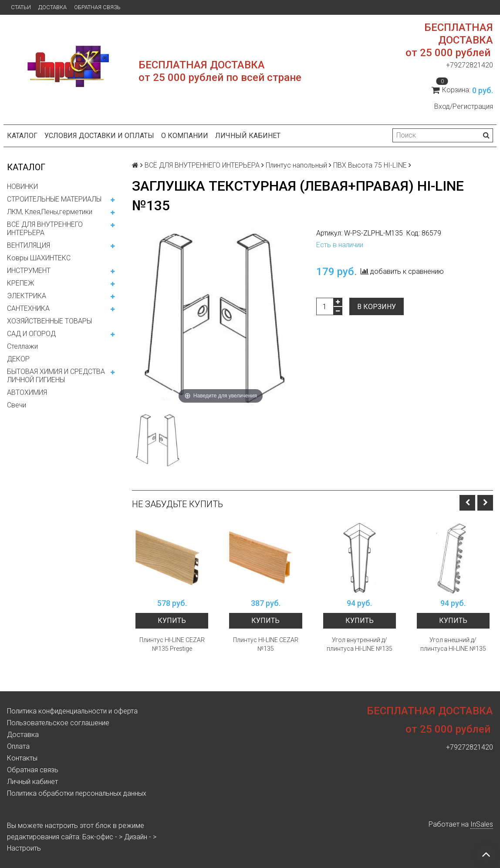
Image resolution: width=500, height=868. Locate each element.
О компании (185, 136)
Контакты (22, 758)
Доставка (52, 7)
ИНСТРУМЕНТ (29, 271)
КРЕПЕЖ (21, 283)
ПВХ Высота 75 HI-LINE (370, 165)
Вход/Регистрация (464, 106)
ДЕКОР (18, 359)
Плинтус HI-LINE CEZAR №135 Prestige (172, 644)
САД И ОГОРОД (31, 334)
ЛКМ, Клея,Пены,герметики (50, 212)
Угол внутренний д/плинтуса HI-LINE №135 (360, 644)
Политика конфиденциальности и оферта (72, 711)
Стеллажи (22, 346)
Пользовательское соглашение (58, 723)
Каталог (22, 136)
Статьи (21, 7)
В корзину (377, 307)
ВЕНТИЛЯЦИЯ (29, 245)
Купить (172, 621)
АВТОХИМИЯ (27, 392)
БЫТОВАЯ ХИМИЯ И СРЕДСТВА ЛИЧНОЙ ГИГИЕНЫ (56, 376)
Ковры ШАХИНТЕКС (39, 258)
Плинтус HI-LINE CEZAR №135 (266, 644)
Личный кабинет (248, 136)
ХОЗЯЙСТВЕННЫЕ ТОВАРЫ (49, 321)
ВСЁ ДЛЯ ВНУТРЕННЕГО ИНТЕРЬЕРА (45, 229)
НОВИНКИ (22, 187)
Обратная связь (97, 7)
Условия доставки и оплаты (99, 136)
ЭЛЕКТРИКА (27, 296)
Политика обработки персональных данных (77, 793)
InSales (482, 824)
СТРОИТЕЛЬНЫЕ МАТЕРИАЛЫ (54, 199)
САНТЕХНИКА (28, 308)
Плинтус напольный (296, 165)
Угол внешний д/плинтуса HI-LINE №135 (453, 644)
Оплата (18, 746)
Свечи (17, 405)
